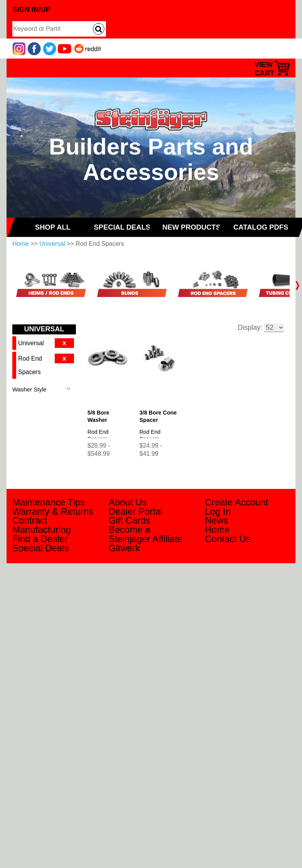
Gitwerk (124, 548)
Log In (218, 511)
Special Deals (41, 548)
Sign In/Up (31, 9)
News (216, 520)
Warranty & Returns (53, 511)
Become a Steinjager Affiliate (146, 534)
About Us (128, 502)
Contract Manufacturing (42, 525)
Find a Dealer (40, 539)
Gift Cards (129, 520)
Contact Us (228, 539)
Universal (52, 244)
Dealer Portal (136, 511)
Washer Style (29, 389)
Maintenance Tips (49, 502)
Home (21, 244)
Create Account (237, 502)
